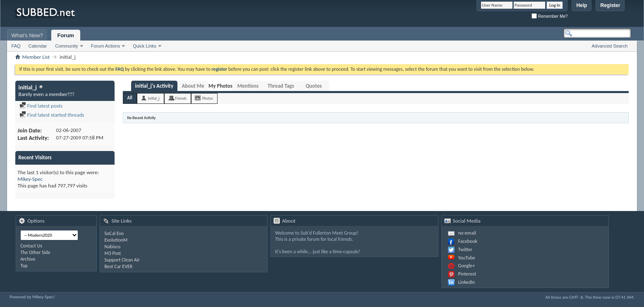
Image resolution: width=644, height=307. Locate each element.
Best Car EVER (118, 266)
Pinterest (467, 274)
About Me (193, 86)
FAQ (16, 46)
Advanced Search (609, 46)
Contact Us (31, 246)
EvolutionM (116, 240)
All (130, 98)
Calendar (38, 46)
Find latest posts (41, 106)
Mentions (248, 86)
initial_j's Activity (154, 86)
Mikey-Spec (30, 179)
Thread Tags (281, 86)
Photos (208, 98)
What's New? (27, 35)
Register (610, 5)
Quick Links (145, 46)
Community (67, 46)
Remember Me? (549, 16)
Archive (28, 259)
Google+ (467, 266)
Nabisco (112, 247)
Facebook (468, 241)
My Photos (220, 86)
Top (24, 266)
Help (582, 5)
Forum (65, 35)
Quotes (314, 86)
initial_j (154, 98)
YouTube (467, 258)
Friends (181, 98)
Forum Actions (105, 46)
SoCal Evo (114, 233)
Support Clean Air (122, 260)
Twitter (465, 249)
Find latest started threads (52, 115)
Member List (36, 57)
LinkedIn (467, 282)
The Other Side (35, 252)
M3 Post (113, 253)
